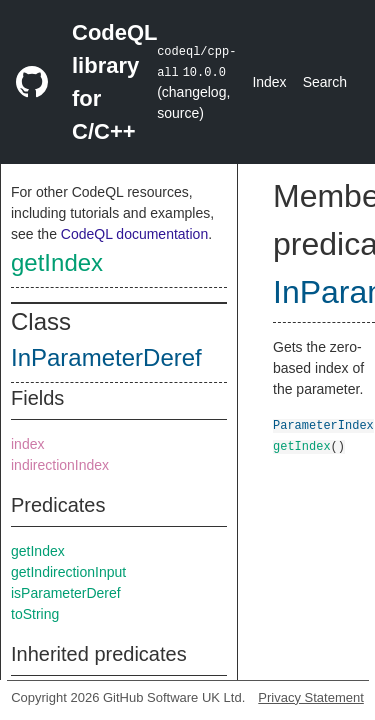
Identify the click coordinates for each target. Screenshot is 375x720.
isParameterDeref (66, 593)
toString (35, 614)
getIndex (57, 262)
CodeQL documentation (134, 234)
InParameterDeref (106, 357)
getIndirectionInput (68, 572)
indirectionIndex (60, 465)
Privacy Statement (311, 697)
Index (269, 82)
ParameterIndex (323, 424)
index (27, 444)
